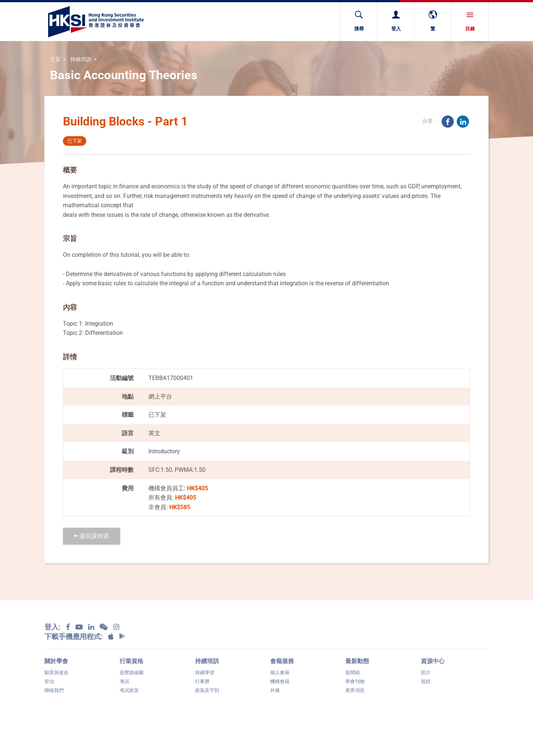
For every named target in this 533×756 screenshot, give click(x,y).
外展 (275, 690)
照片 (426, 673)
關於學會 (56, 661)
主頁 (55, 59)
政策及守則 (207, 690)
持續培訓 (81, 59)
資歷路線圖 (132, 673)
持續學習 (205, 673)
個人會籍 (280, 673)
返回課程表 (92, 536)
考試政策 (129, 690)
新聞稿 (353, 673)
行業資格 (131, 661)
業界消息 (355, 690)
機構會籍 (280, 681)
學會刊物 (355, 681)
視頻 (426, 681)
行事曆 (202, 681)
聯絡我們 (54, 690)
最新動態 (357, 661)
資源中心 (433, 661)
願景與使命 (56, 673)
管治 (49, 681)
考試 (124, 681)
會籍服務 (282, 661)
